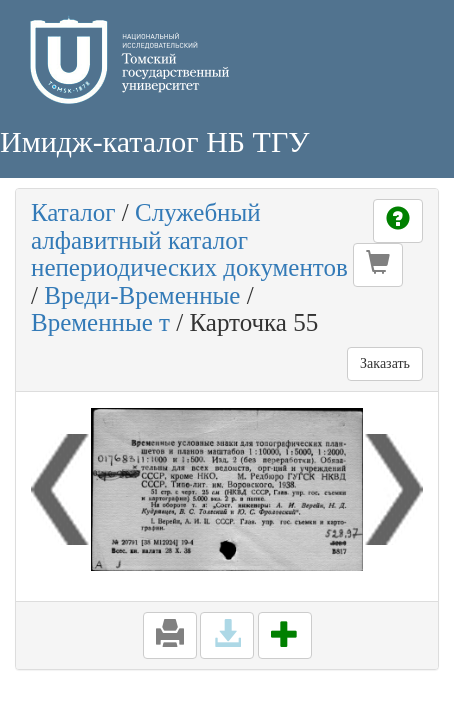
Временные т (100, 322)
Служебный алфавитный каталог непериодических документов (189, 240)
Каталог (73, 212)
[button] (378, 265)
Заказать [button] (385, 363)
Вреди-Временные (142, 295)
